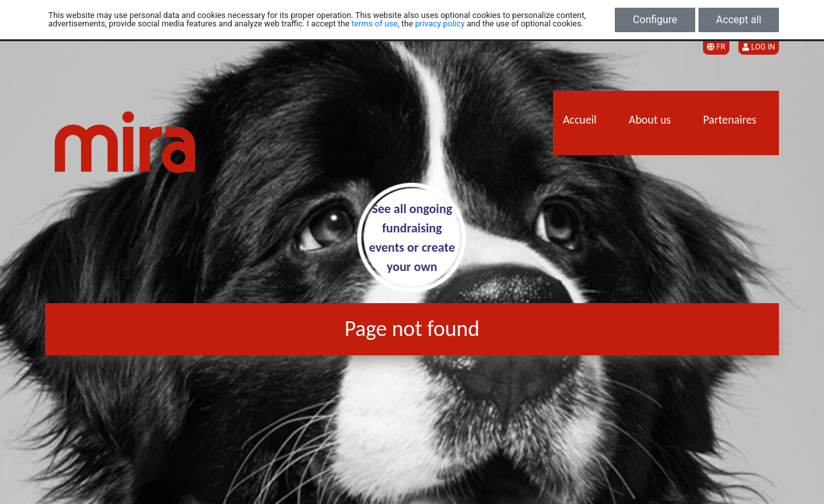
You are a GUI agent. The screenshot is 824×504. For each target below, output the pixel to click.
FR (716, 47)
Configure (655, 20)
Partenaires (730, 120)
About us (650, 120)
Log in (759, 47)
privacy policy (440, 23)
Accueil (579, 120)
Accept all (738, 20)
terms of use (375, 23)
